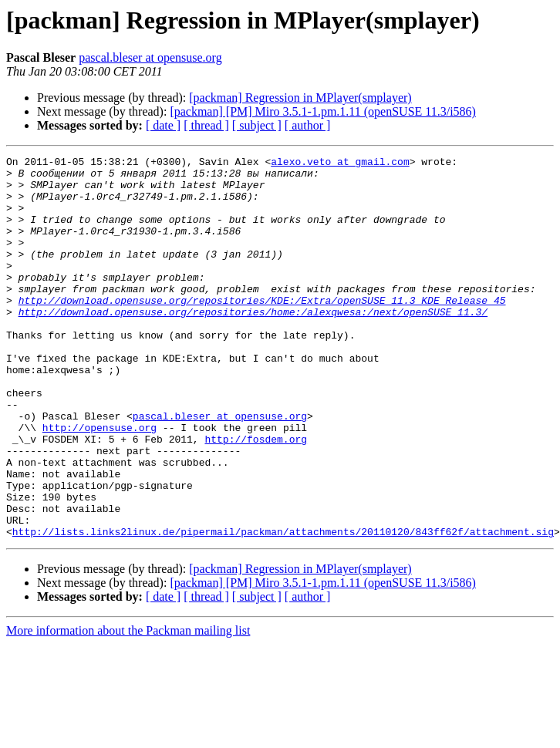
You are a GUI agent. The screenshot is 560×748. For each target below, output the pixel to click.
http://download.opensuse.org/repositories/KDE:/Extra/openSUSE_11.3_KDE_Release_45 (262, 330)
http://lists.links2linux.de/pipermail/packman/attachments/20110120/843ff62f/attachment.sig (283, 608)
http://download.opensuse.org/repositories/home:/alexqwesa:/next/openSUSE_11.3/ (253, 344)
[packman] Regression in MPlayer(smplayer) (300, 98)
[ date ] (163, 125)
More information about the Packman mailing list (128, 707)
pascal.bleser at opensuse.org (150, 57)
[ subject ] (257, 125)
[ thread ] (206, 125)
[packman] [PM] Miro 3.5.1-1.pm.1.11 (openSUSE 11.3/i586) (323, 111)
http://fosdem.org (256, 497)
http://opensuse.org (100, 483)
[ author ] (308, 125)
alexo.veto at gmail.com (340, 163)
